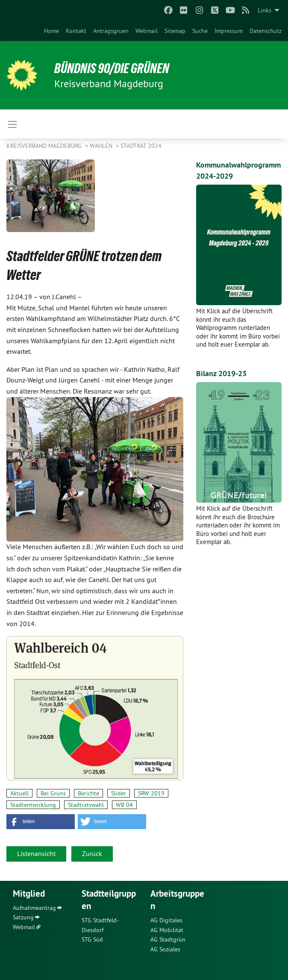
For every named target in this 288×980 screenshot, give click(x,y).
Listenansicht (36, 853)
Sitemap (175, 31)
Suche (200, 31)
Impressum (229, 31)
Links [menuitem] (264, 10)
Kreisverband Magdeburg (45, 146)
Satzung (23, 917)
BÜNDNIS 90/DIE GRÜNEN (112, 68)
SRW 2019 (151, 793)
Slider (119, 793)
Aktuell (19, 793)
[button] (41, 822)
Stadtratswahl (86, 805)
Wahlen (102, 146)
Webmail (147, 31)
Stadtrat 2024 (141, 146)
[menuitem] (51, 31)
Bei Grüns (53, 793)
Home (51, 31)
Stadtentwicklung (33, 805)
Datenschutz (266, 31)
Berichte (88, 793)
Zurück (92, 853)
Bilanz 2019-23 (221, 373)
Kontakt (76, 31)
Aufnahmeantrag (34, 908)
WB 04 (124, 805)
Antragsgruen (111, 31)
